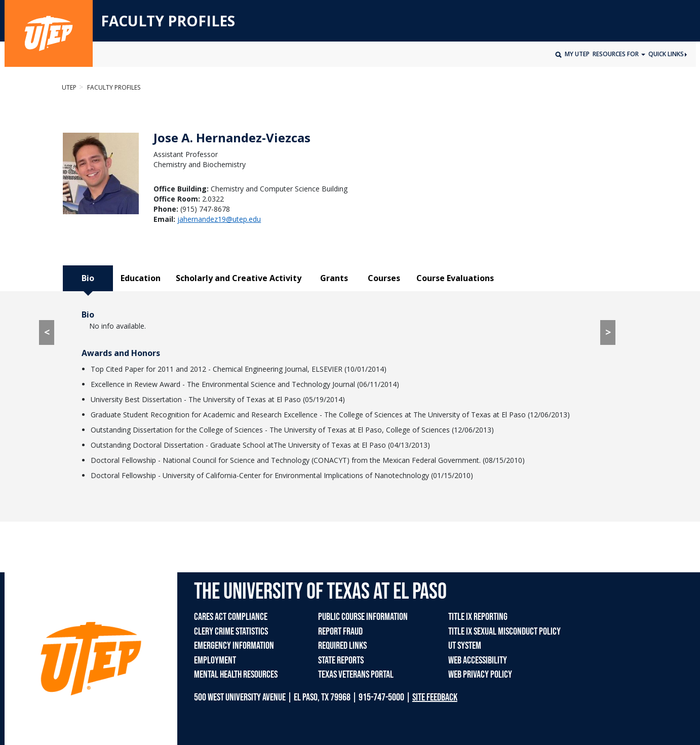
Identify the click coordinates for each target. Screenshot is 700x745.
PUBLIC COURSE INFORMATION (363, 617)
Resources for (616, 54)
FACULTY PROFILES (168, 21)
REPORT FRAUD (340, 632)
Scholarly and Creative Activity (239, 278)
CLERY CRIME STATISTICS (231, 632)
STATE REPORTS (341, 660)
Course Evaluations (455, 278)
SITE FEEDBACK (435, 697)
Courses (384, 278)
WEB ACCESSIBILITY (478, 660)
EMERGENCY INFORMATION (234, 646)
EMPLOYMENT (215, 660)
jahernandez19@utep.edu (219, 219)
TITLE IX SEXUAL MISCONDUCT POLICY (504, 632)
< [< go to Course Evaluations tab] (47, 332)
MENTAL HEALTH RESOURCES (236, 675)
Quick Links (668, 54)
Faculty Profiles (113, 87)
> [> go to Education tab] (608, 332)
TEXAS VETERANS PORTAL (356, 675)
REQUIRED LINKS (342, 646)
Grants (334, 278)
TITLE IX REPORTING (478, 617)
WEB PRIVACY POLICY (480, 675)
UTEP (69, 87)
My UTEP (577, 54)
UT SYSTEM (465, 646)
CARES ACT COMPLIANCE (231, 617)
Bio (88, 278)
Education (141, 278)
